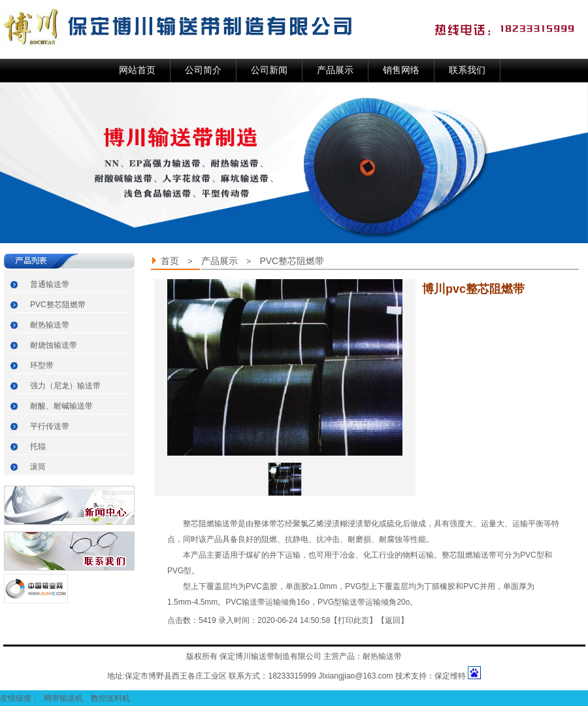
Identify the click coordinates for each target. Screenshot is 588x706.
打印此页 (353, 620)
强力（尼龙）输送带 (65, 386)
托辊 (38, 446)
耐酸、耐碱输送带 (61, 406)
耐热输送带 (50, 325)
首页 (170, 261)
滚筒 (38, 467)
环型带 (42, 365)
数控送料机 (111, 698)
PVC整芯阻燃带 (58, 305)
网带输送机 (64, 698)
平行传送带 (50, 426)
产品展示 (220, 261)
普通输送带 (50, 284)
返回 (393, 620)
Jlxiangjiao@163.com (355, 676)
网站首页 (137, 70)
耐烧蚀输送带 (54, 345)
